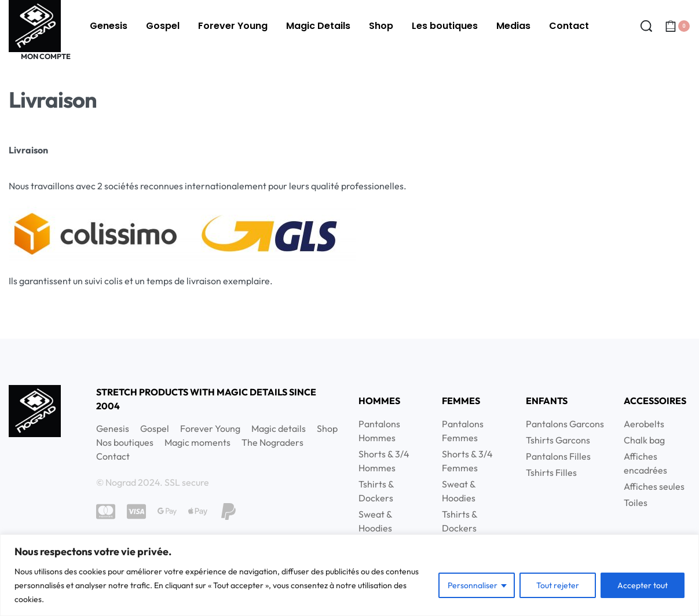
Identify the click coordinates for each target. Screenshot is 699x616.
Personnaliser (473, 585)
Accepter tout (643, 585)
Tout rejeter (558, 585)
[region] (349, 575)
